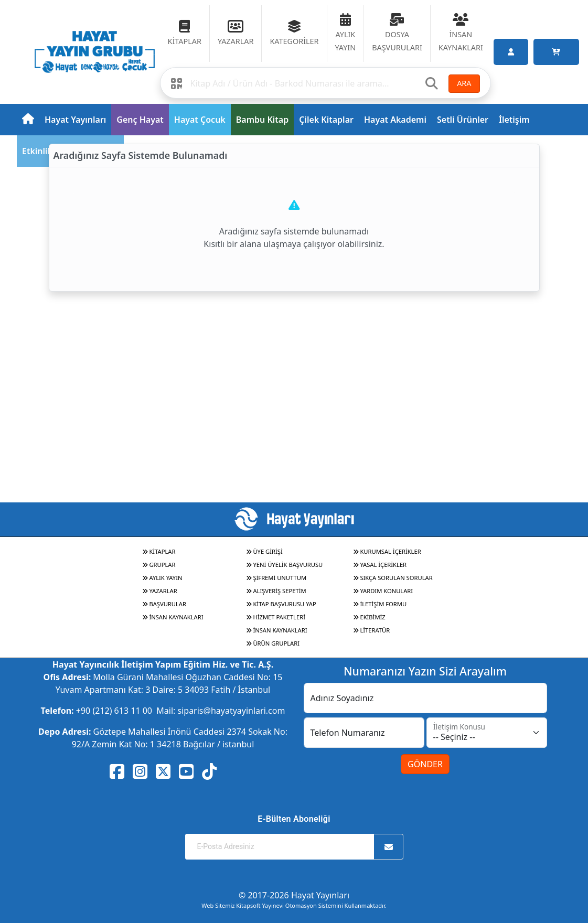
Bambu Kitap (262, 120)
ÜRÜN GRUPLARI (273, 643)
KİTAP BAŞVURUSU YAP (281, 604)
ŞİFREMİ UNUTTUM (276, 578)
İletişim (514, 120)
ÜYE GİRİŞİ (264, 551)
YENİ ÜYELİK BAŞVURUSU (285, 565)
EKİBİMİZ (369, 617)
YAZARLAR (160, 591)
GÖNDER (425, 764)
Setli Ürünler (463, 120)
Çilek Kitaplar (326, 120)
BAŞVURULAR (164, 604)
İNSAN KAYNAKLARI (173, 617)
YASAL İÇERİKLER (380, 565)
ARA (464, 83)
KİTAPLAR (159, 551)
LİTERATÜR (372, 630)
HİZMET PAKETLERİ (276, 617)
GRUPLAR (159, 565)
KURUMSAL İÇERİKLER (387, 551)
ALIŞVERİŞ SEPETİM (276, 591)
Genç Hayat (140, 120)
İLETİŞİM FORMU (380, 604)
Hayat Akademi (395, 120)
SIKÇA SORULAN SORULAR (393, 578)
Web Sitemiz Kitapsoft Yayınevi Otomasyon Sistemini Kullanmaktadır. (294, 905)
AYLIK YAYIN (162, 578)
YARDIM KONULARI (383, 591)
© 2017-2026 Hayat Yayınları (294, 895)
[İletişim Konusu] (487, 733)
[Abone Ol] (389, 847)
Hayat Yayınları (75, 120)
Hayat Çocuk (200, 120)
